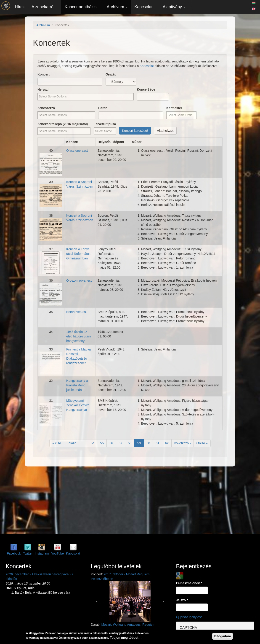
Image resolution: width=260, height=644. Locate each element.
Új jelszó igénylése (189, 617)
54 (93, 443)
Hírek (20, 7)
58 (130, 443)
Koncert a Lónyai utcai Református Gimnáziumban (78, 254)
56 (111, 443)
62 (167, 443)
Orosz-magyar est (79, 280)
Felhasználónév (189, 583)
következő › (183, 443)
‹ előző (72, 443)
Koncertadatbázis (82, 7)
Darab (103, 108)
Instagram (42, 553)
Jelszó (182, 600)
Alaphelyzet (165, 131)
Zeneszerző (46, 108)
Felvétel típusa (105, 124)
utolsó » (202, 443)
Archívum (117, 7)
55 (102, 443)
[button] (97, 599)
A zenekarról (45, 7)
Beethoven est (77, 312)
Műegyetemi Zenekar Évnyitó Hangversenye (78, 405)
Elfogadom (223, 636)
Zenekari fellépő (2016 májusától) (63, 124)
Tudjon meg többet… (126, 638)
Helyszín (44, 89)
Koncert (44, 74)
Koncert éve (146, 89)
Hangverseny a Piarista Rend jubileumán (77, 385)
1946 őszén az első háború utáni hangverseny (78, 336)
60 (148, 443)
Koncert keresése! (135, 131)
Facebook (14, 553)
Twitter (28, 553)
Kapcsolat (145, 7)
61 (158, 443)
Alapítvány (174, 7)
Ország (111, 74)
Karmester (174, 108)
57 (121, 443)
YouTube (57, 553)
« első (57, 443)
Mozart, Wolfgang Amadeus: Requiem (128, 625)
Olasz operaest (77, 151)
